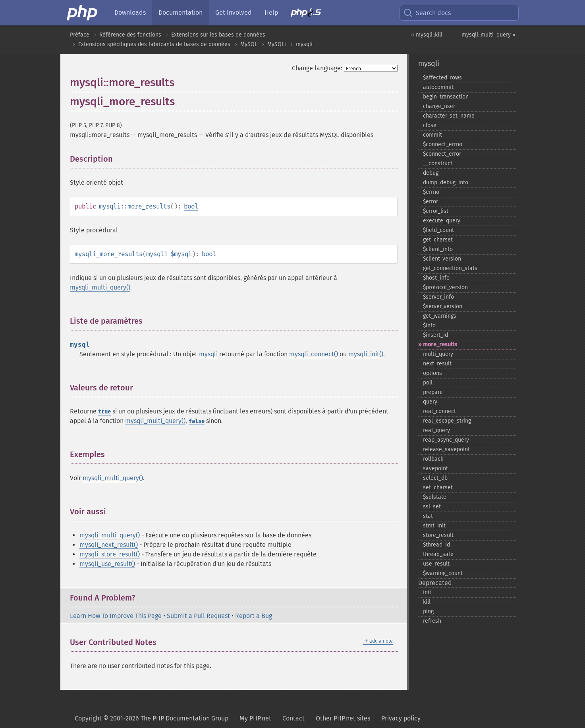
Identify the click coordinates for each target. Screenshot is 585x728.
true (104, 412)
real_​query (436, 430)
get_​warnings (440, 316)
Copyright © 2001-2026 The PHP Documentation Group (152, 718)
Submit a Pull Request (198, 616)
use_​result (436, 564)
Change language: (317, 68)
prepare (433, 392)
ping (428, 611)
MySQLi (277, 44)
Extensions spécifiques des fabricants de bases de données (154, 44)
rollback (433, 459)
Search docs (427, 13)
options (432, 373)
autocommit (438, 87)
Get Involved (234, 13)
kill (427, 602)
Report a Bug (254, 616)
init (427, 592)
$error (431, 202)
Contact (293, 718)
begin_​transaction (446, 97)
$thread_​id (436, 545)
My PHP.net (255, 718)
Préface (80, 35)
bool (191, 206)
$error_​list (436, 211)
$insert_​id (435, 335)
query (430, 402)
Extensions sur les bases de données (218, 35)
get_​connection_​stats (450, 268)
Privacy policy (401, 718)
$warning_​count (443, 573)
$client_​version (442, 259)
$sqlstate (435, 497)
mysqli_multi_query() (100, 287)
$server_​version (443, 306)
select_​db (435, 478)
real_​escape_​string (447, 421)
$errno (431, 192)
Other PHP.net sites (343, 718)
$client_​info (438, 249)
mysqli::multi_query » (488, 35)
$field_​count (438, 230)
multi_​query (438, 354)
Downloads (130, 13)
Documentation (181, 13)
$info (429, 325)
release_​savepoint (446, 449)
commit (432, 135)
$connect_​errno (443, 144)
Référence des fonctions (130, 35)
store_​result (438, 535)
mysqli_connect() (314, 354)
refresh (432, 621)
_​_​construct (438, 163)
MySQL (249, 44)
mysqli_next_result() (109, 545)
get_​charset (438, 240)
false (197, 421)
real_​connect (439, 411)
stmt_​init (434, 526)
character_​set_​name (449, 116)
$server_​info (438, 297)
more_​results (440, 345)
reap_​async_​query (446, 440)
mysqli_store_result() (110, 554)
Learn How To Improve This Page (116, 616)
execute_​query (442, 221)
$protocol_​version (445, 287)
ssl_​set (432, 507)
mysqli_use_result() (107, 564)
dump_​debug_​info (446, 182)
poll (428, 383)
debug (431, 173)
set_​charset (438, 488)
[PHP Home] (83, 13)
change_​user (439, 106)
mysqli (304, 44)
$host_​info (436, 278)
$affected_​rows (442, 78)
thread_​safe (438, 554)
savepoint (435, 468)
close (430, 125)
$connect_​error (442, 154)
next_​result (437, 364)
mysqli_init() (366, 354)
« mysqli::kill (427, 35)
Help (271, 13)
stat (428, 516)
